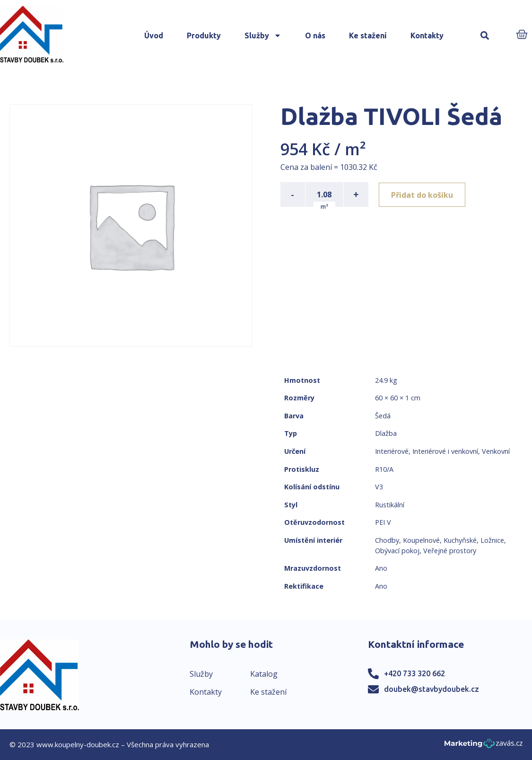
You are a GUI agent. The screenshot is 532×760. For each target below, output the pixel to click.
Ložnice (492, 540)
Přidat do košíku (423, 194)
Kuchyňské (460, 540)
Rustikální (390, 505)
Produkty (204, 35)
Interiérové (392, 451)
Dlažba (386, 433)
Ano (381, 568)
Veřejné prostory (450, 551)
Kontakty (427, 35)
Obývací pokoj (397, 551)
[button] (484, 36)
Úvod (154, 35)
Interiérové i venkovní (445, 451)
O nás (315, 35)
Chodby (387, 540)
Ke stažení (368, 35)
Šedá (383, 416)
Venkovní (496, 451)
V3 (379, 487)
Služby (263, 35)
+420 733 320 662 (414, 673)
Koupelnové (421, 540)
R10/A (384, 469)
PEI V (383, 522)
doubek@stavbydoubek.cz (432, 689)
